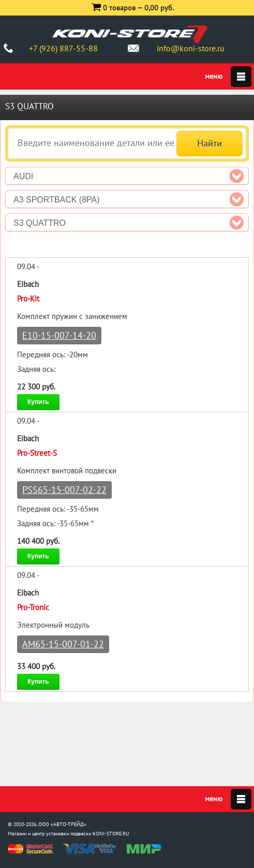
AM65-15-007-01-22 (63, 644)
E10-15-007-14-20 (59, 335)
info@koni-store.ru (191, 48)
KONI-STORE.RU (111, 834)
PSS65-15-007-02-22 (64, 490)
